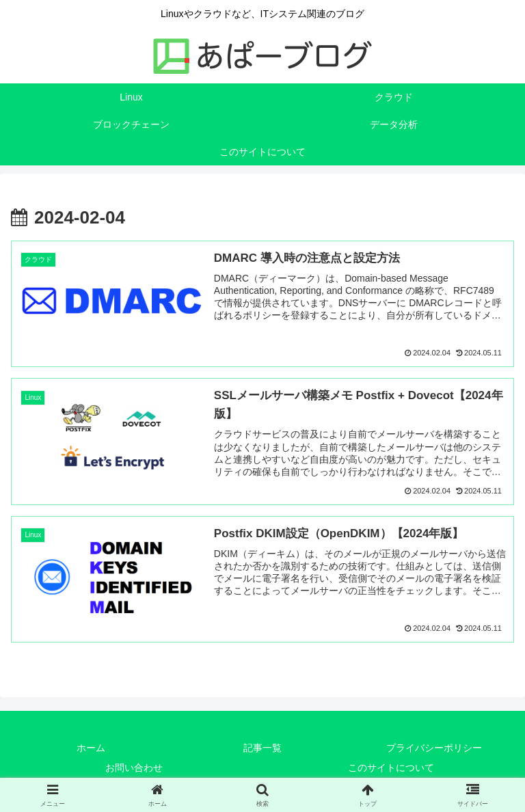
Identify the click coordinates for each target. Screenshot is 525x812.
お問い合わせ (134, 768)
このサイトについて (391, 768)
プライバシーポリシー (434, 748)
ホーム (91, 748)
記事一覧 (262, 748)
